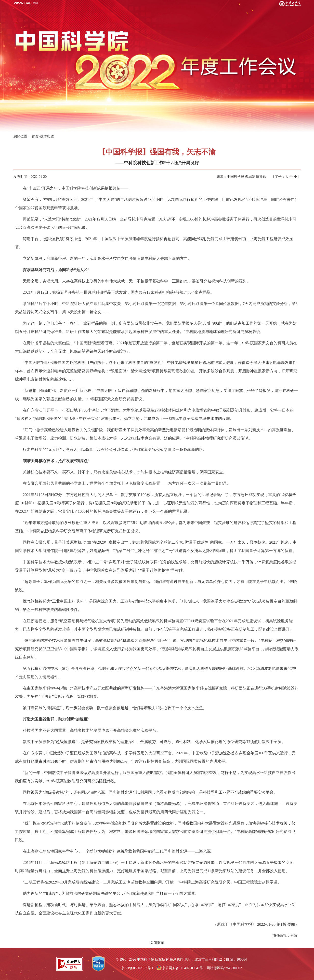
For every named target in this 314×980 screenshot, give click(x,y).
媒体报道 (47, 136)
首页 (35, 136)
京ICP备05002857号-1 (137, 968)
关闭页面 (157, 943)
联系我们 (176, 959)
